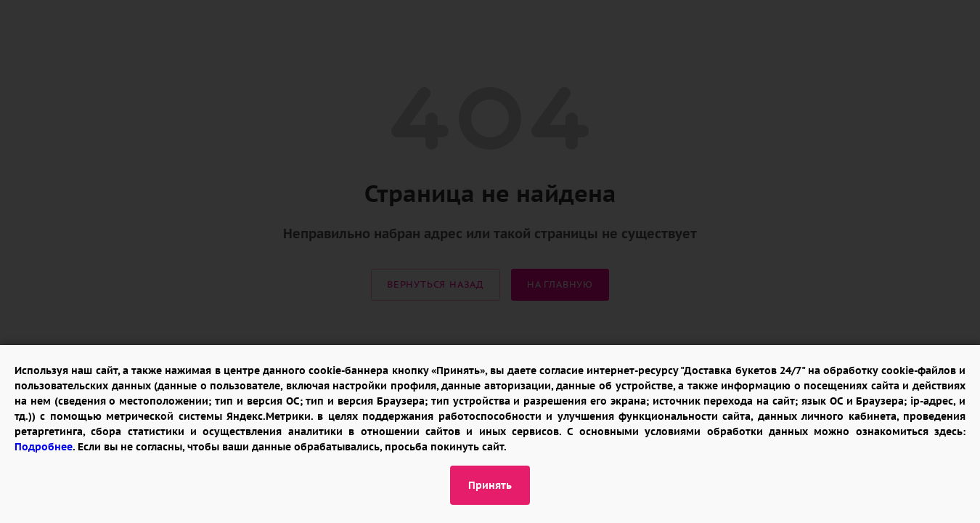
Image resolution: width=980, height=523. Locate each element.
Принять (490, 485)
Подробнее (44, 447)
